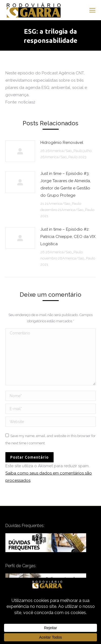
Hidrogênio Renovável (62, 143)
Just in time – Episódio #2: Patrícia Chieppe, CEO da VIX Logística (68, 237)
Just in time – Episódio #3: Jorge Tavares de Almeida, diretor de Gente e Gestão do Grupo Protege (66, 184)
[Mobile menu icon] (92, 10)
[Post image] (20, 151)
